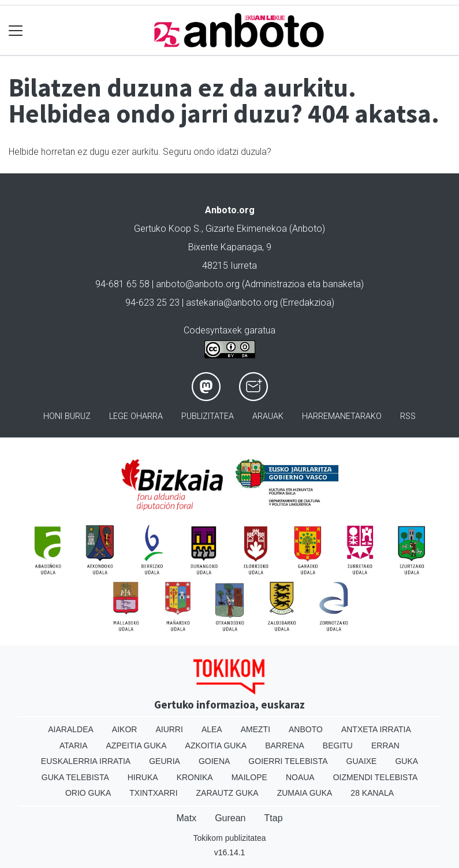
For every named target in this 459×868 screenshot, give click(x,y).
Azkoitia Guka (216, 745)
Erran (385, 745)
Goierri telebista (288, 761)
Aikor (125, 729)
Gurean (230, 818)
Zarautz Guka (227, 793)
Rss (408, 416)
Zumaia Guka (305, 793)
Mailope (249, 777)
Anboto (306, 729)
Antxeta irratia (376, 729)
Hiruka (143, 777)
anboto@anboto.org (198, 284)
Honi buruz (67, 416)
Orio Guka (88, 793)
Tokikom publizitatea (229, 838)
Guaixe (362, 761)
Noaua (300, 777)
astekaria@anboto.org (232, 303)
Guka (406, 761)
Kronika (195, 777)
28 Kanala (372, 793)
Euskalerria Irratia (86, 761)
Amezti (255, 729)
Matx (186, 818)
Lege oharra (136, 416)
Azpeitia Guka (137, 745)
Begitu (338, 745)
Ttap (274, 818)
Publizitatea (208, 416)
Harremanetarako (342, 416)
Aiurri (169, 729)
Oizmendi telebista (376, 777)
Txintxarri (153, 793)
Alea (212, 729)
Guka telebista (75, 777)
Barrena (285, 745)
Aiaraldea (71, 729)
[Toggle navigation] (16, 30)
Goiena (214, 761)
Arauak (268, 416)
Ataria (74, 745)
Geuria (165, 761)
